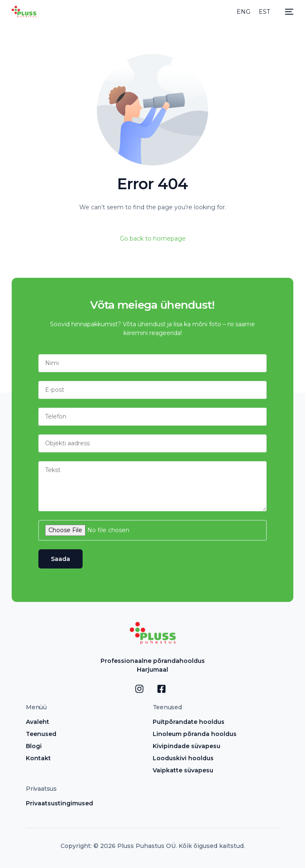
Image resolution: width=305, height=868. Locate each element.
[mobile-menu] (287, 12)
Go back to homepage (153, 239)
